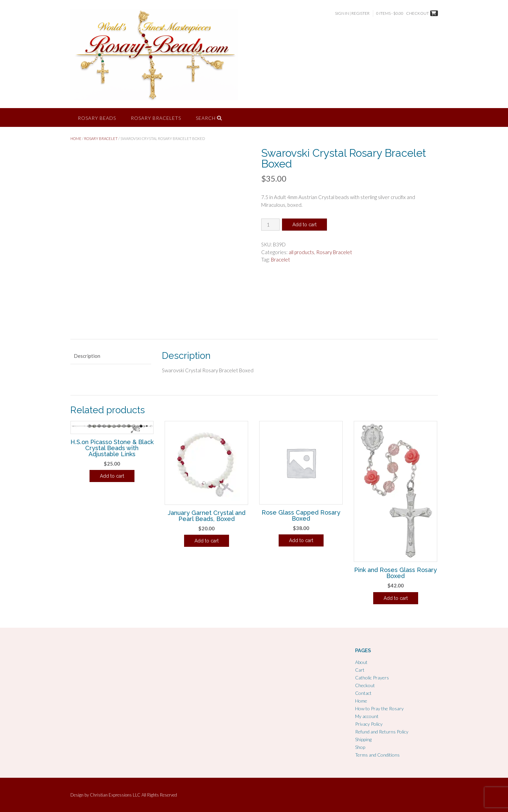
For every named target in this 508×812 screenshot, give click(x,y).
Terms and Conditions (377, 755)
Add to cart (304, 225)
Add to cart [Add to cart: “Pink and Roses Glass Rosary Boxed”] (396, 598)
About (361, 662)
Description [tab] (87, 356)
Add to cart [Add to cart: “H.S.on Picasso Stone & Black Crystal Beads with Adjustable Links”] (112, 476)
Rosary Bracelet (101, 138)
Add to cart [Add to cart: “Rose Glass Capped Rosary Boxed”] (301, 540)
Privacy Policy (369, 724)
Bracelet (280, 259)
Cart (360, 670)
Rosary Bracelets (156, 118)
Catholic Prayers (372, 678)
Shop (360, 747)
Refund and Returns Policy (382, 732)
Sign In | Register (352, 13)
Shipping (363, 739)
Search (209, 118)
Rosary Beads (97, 118)
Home (76, 138)
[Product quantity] (270, 225)
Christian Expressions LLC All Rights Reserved (133, 795)
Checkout (365, 685)
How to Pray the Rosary (379, 708)
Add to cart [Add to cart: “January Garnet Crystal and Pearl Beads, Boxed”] (207, 541)
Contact (363, 693)
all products (301, 252)
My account (367, 716)
